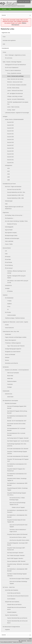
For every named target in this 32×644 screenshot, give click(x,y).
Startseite (4, 9)
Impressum (29, 641)
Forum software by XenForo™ (7, 642)
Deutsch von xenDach (18, 642)
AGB (19, 641)
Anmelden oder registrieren (24, 1)
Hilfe (4, 44)
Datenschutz (24, 641)
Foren (4, 37)
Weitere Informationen (19, 24)
